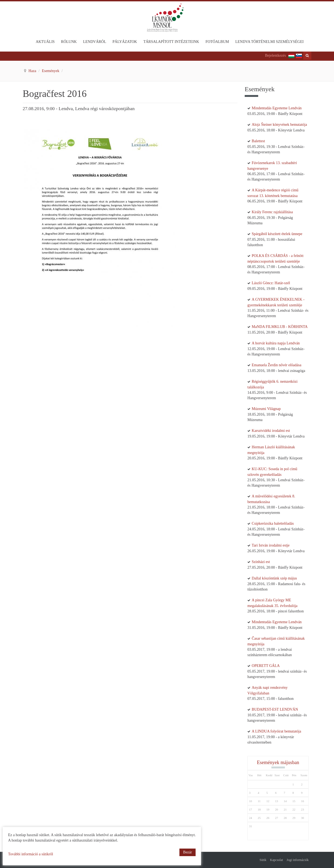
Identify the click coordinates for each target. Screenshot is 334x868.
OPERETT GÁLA (266, 666)
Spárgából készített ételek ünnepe (277, 234)
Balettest (258, 141)
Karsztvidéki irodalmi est (271, 431)
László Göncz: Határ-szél (271, 283)
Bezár (188, 852)
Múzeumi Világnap (266, 409)
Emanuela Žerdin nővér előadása (277, 365)
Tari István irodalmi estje (271, 545)
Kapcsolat (277, 860)
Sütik (263, 860)
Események (51, 71)
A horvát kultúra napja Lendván (276, 343)
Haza (33, 71)
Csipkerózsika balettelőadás (273, 523)
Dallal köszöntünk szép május (274, 578)
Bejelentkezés (275, 55)
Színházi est (261, 562)
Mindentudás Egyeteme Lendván (277, 108)
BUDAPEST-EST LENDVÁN (275, 709)
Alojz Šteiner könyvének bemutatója (279, 125)
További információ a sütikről (31, 854)
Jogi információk (298, 860)
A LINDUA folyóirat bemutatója (276, 731)
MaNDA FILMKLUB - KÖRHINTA (280, 327)
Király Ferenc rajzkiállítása (272, 212)
